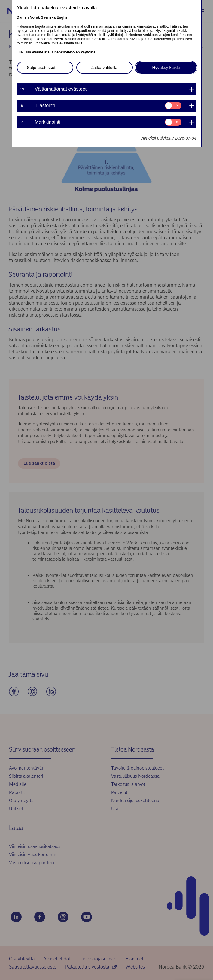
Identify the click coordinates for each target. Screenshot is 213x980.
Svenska (48, 17)
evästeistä (41, 52)
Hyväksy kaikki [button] (166, 68)
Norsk (35, 17)
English (63, 17)
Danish (23, 17)
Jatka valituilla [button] (104, 68)
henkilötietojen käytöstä (75, 52)
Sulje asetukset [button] (41, 68)
